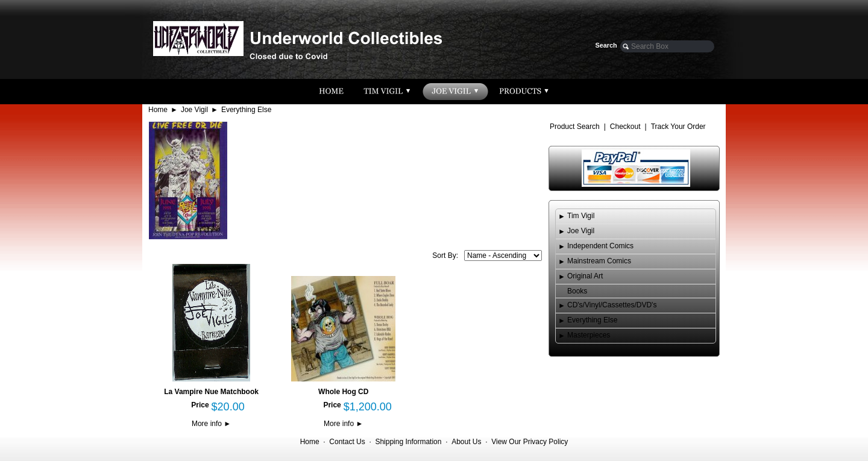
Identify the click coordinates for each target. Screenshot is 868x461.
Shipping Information (408, 442)
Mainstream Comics (599, 261)
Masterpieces (589, 335)
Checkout (625, 127)
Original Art (585, 276)
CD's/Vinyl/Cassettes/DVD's (612, 305)
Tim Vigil (581, 216)
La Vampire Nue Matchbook (211, 392)
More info (211, 424)
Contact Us (347, 442)
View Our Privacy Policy (530, 442)
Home (158, 110)
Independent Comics (600, 246)
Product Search (575, 127)
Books (577, 291)
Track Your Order (678, 127)
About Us (466, 442)
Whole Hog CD (343, 392)
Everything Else (246, 110)
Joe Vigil (194, 110)
